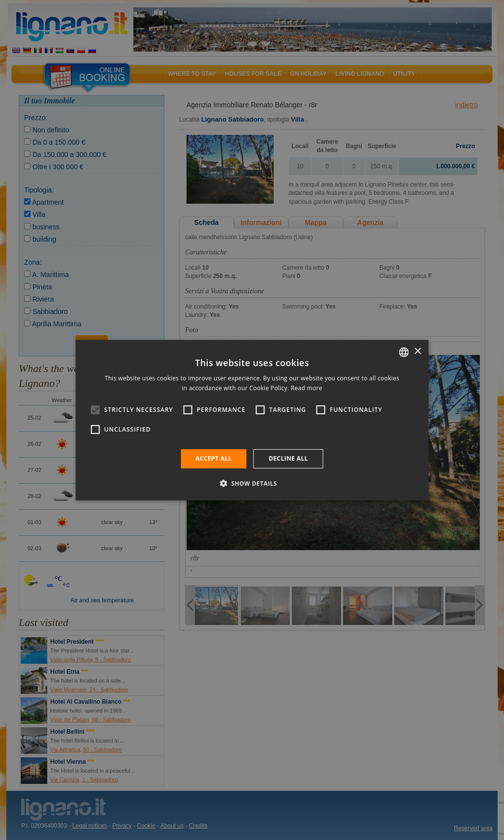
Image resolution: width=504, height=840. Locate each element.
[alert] (252, 420)
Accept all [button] (214, 458)
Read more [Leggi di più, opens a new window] (307, 388)
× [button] (417, 352)
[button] (252, 483)
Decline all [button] (288, 458)
